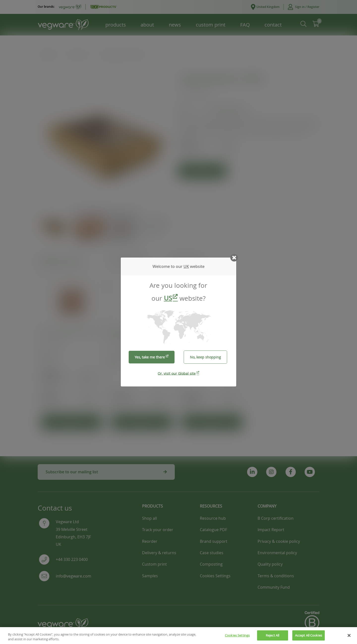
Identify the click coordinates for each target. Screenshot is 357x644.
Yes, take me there (150, 357)
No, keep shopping (205, 357)
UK (186, 266)
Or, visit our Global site (177, 373)
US (168, 298)
